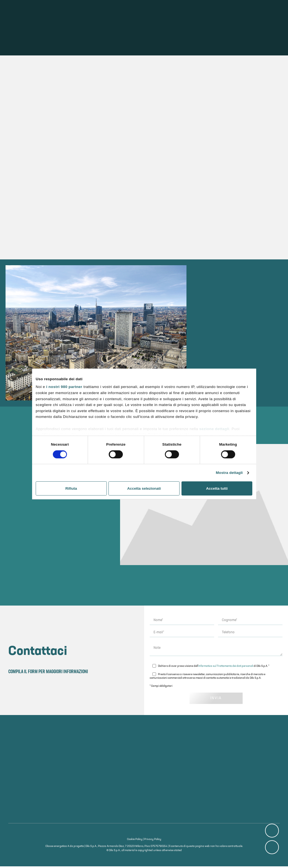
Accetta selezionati (144, 488)
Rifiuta (71, 488)
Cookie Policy (135, 841)
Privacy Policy (153, 841)
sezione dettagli (214, 429)
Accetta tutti (217, 488)
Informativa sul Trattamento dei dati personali (226, 667)
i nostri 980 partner (64, 387)
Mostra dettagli (229, 473)
